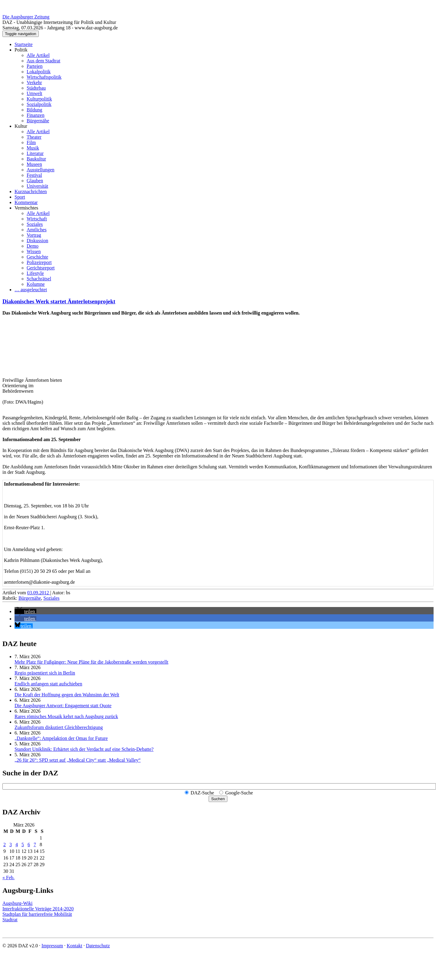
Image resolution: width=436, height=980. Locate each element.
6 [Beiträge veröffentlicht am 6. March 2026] (29, 845)
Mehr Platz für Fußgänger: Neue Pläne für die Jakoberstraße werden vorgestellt (91, 662)
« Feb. (8, 878)
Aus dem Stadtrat (43, 61)
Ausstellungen (41, 170)
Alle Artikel (38, 55)
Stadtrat (10, 920)
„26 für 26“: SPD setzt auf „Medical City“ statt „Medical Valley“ (78, 760)
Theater (34, 137)
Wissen (34, 251)
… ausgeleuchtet (31, 290)
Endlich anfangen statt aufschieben (48, 684)
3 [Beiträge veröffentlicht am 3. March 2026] (11, 845)
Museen (34, 164)
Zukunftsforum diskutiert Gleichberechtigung (59, 727)
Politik (21, 50)
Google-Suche (239, 793)
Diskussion (37, 241)
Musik (33, 148)
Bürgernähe (38, 121)
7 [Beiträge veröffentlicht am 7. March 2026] (35, 845)
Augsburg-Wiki (18, 903)
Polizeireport (39, 262)
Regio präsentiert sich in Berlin (45, 673)
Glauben (35, 181)
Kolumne (36, 284)
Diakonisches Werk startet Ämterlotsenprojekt (59, 301)
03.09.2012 (39, 593)
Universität (37, 186)
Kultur (21, 126)
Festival (34, 175)
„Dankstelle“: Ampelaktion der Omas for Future (61, 738)
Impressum (52, 946)
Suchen (218, 799)
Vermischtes (26, 208)
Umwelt (35, 93)
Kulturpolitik (39, 99)
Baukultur (36, 159)
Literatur (35, 153)
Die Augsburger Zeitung (26, 17)
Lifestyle (35, 273)
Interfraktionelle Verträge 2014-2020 (38, 909)
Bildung (35, 110)
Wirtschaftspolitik (44, 77)
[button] (25, 611)
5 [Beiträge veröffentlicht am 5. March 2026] (23, 845)
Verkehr (34, 82)
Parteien (35, 66)
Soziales (35, 224)
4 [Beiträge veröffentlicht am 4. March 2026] (17, 845)
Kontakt (74, 946)
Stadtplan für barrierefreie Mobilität (37, 914)
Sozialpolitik (39, 104)
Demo (33, 246)
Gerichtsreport (41, 268)
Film (31, 142)
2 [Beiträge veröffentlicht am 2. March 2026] (5, 845)
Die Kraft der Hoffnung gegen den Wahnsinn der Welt (67, 695)
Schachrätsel (39, 279)
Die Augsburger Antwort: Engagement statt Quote (63, 706)
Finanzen (36, 115)
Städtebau (36, 88)
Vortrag (34, 235)
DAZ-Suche (202, 793)
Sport (20, 197)
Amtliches (37, 230)
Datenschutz (98, 946)
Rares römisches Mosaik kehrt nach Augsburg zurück (66, 716)
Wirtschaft (37, 219)
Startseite (24, 44)
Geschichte (37, 257)
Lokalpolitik (39, 72)
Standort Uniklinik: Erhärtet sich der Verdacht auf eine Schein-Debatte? (84, 749)
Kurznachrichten (31, 191)
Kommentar (26, 202)
